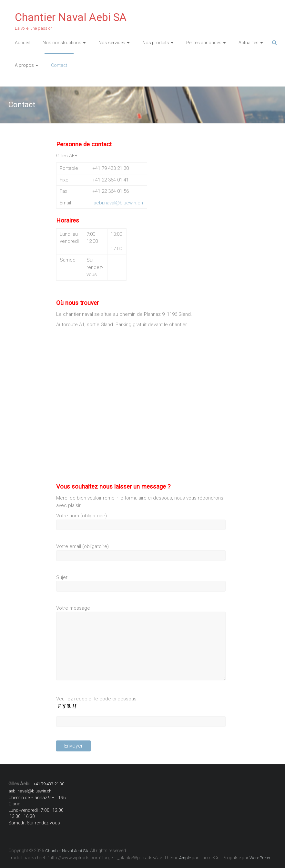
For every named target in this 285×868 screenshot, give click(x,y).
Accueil (22, 43)
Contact (59, 65)
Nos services (112, 43)
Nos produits (156, 43)
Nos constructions (62, 43)
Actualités (249, 43)
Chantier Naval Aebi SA (71, 17)
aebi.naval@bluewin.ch (118, 203)
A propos (24, 65)
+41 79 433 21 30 (49, 784)
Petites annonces (204, 43)
